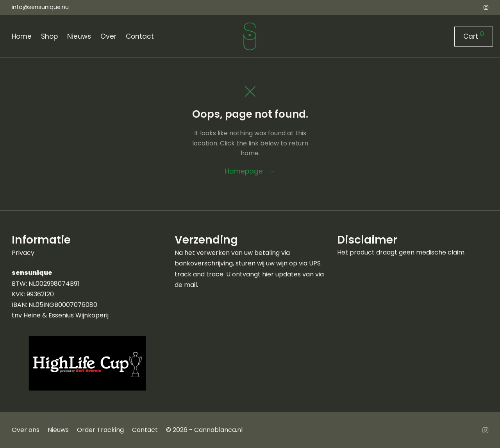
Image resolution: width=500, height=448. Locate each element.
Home (22, 36)
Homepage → (250, 171)
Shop (49, 36)
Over (108, 36)
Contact (140, 36)
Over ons (26, 430)
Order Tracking (100, 430)
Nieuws (79, 36)
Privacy (23, 253)
